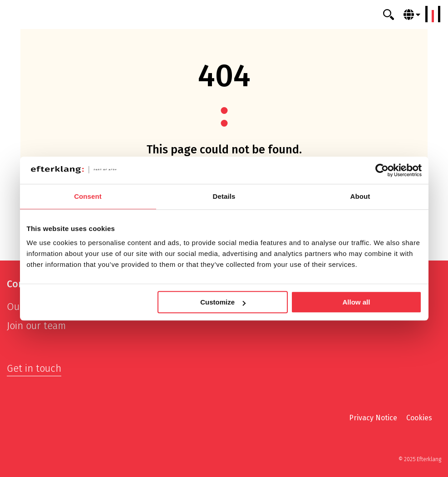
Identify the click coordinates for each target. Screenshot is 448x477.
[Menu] (433, 14)
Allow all (357, 302)
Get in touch (34, 368)
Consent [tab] (88, 196)
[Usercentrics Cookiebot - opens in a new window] (382, 170)
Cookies (419, 418)
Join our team (36, 326)
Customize (223, 302)
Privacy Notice (373, 418)
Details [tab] (224, 196)
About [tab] (360, 196)
